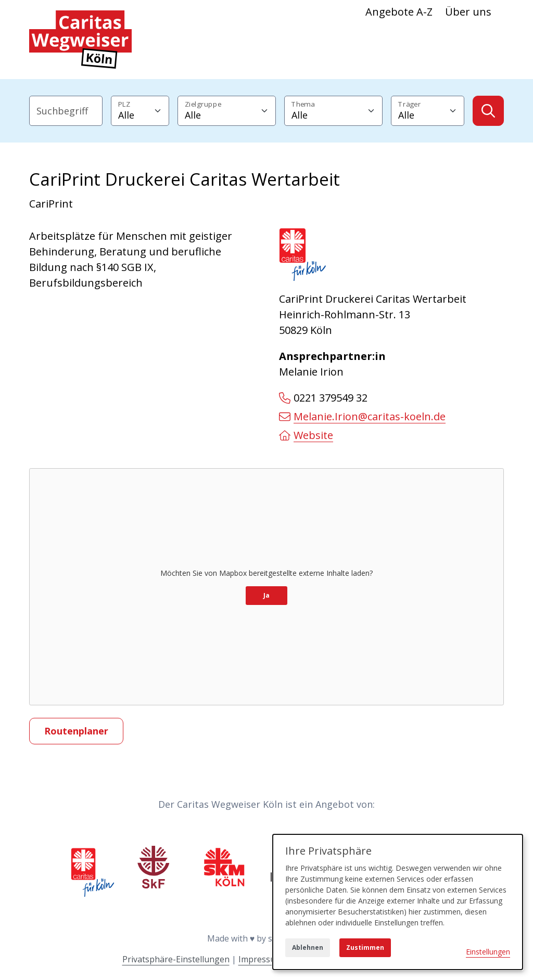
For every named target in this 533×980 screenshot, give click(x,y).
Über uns (468, 12)
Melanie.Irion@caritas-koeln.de (362, 416)
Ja (266, 595)
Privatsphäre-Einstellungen (176, 959)
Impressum (261, 959)
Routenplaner (76, 731)
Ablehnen (308, 947)
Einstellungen (488, 952)
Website (306, 435)
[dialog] (398, 902)
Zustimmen (365, 947)
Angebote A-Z (399, 12)
